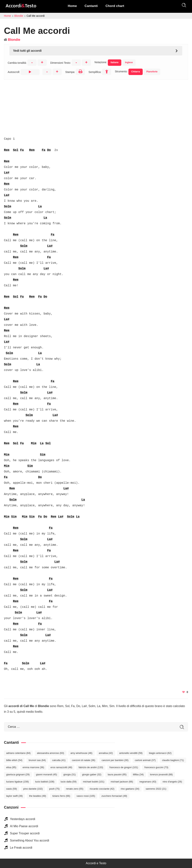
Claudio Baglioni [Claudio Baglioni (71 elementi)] (173, 760)
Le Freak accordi (21, 848)
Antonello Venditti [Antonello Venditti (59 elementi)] (131, 753)
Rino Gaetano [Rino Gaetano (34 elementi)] (130, 789)
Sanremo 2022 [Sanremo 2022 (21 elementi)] (156, 789)
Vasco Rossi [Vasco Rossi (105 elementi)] (86, 796)
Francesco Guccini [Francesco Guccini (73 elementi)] (156, 767)
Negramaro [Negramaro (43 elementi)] (148, 782)
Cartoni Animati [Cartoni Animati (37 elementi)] (145, 760)
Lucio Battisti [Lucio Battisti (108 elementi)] (45, 782)
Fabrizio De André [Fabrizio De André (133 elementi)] (91, 767)
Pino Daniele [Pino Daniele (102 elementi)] (33, 789)
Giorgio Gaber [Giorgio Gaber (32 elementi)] (92, 774)
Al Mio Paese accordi (24, 826)
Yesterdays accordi (23, 819)
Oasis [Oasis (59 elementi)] (12, 789)
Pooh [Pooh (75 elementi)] (54, 789)
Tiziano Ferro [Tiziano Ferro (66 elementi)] (61, 796)
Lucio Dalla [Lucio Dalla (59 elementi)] (69, 782)
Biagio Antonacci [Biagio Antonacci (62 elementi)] (160, 753)
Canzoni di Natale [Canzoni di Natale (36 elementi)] (84, 760)
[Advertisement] (96, 106)
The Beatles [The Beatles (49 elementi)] (37, 796)
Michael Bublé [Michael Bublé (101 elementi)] (94, 782)
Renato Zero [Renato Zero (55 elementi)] (75, 789)
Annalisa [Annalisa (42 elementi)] (106, 753)
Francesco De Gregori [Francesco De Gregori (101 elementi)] (124, 767)
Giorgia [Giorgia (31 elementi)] (70, 774)
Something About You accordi (30, 840)
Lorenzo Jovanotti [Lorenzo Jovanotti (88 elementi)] (161, 774)
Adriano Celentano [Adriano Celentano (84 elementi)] (18, 753)
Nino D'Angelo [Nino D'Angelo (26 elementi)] (172, 782)
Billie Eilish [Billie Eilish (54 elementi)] (14, 760)
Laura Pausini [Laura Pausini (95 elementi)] (117, 774)
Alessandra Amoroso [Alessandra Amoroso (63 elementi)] (51, 753)
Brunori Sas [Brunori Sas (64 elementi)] (37, 760)
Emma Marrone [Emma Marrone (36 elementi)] (33, 767)
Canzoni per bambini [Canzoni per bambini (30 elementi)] (115, 760)
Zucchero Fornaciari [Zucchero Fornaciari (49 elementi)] (114, 796)
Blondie (14, 40)
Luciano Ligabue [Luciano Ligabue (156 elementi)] (18, 782)
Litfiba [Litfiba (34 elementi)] (138, 774)
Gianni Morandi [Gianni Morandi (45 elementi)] (46, 774)
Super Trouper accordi (25, 833)
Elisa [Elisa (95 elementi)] (11, 767)
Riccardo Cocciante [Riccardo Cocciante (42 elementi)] (102, 789)
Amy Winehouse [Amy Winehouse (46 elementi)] (81, 753)
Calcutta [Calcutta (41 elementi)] (59, 760)
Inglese (129, 62)
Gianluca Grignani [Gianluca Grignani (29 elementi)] (18, 774)
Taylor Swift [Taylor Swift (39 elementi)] (14, 796)
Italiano (115, 62)
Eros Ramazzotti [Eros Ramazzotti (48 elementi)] (61, 767)
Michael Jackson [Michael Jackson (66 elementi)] (122, 782)
